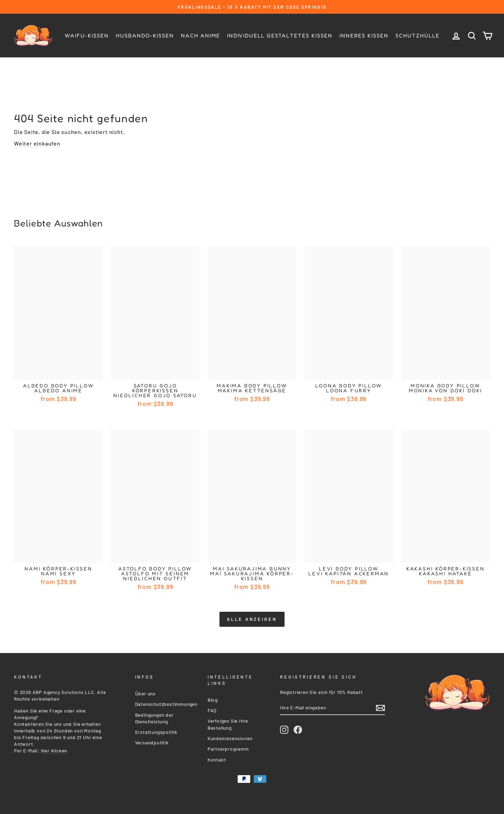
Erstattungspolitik (156, 731)
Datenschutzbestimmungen (166, 703)
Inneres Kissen (364, 36)
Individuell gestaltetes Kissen (280, 36)
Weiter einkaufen (37, 143)
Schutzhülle (418, 36)
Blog (213, 698)
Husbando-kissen (145, 36)
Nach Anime (201, 36)
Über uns (145, 692)
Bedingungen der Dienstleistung (154, 717)
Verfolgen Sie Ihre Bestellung (228, 723)
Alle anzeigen (252, 619)
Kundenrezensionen (230, 737)
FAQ (212, 709)
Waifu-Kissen (87, 36)
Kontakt (217, 758)
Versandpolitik (152, 741)
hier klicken (54, 749)
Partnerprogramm (228, 747)
